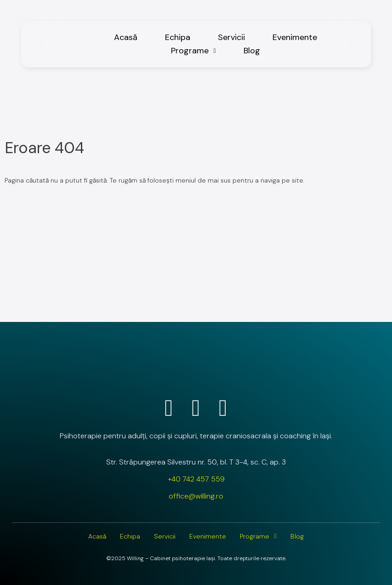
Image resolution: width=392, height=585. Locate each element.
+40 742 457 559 (196, 479)
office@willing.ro (196, 496)
